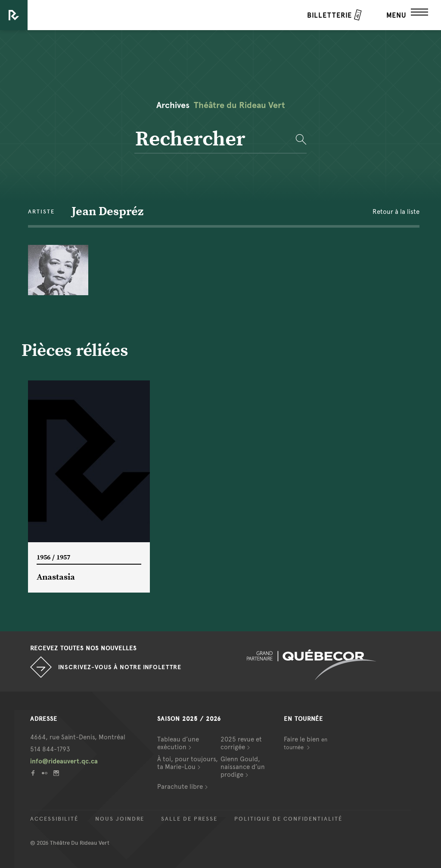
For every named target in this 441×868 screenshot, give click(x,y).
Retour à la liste (396, 212)
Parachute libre (180, 787)
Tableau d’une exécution (178, 743)
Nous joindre (120, 819)
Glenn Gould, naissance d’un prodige (243, 767)
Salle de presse (189, 819)
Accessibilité (54, 819)
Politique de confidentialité (288, 819)
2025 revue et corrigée (241, 743)
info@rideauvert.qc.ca (64, 761)
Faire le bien (306, 743)
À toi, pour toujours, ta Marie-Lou (188, 763)
